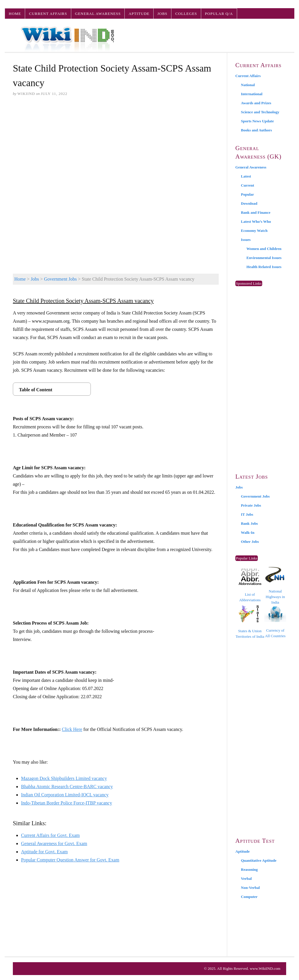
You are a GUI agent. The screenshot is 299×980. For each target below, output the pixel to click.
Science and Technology (260, 112)
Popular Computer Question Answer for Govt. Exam (70, 860)
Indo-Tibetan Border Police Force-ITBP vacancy (67, 803)
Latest (246, 176)
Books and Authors (256, 130)
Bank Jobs (249, 523)
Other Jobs (250, 542)
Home (15, 14)
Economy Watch (254, 231)
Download (249, 203)
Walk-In (248, 532)
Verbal (246, 879)
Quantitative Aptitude (259, 860)
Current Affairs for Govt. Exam (50, 835)
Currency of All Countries (275, 622)
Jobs (162, 14)
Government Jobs (60, 279)
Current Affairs (48, 14)
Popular (247, 194)
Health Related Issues (264, 267)
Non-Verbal (250, 888)
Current (247, 185)
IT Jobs (247, 514)
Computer (249, 897)
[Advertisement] (116, 146)
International (252, 94)
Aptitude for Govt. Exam (44, 852)
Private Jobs (251, 505)
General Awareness (98, 14)
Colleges (186, 14)
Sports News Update (257, 121)
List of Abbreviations (250, 585)
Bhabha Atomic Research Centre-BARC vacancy (67, 787)
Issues (246, 240)
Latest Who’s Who (256, 221)
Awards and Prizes (256, 103)
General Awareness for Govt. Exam (54, 843)
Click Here (72, 729)
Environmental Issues (264, 258)
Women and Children (264, 249)
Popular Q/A (219, 14)
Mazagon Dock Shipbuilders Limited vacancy (64, 778)
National (248, 85)
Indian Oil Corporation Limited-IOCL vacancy (65, 795)
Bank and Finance (256, 212)
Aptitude (139, 14)
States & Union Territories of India (250, 622)
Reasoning (249, 869)
